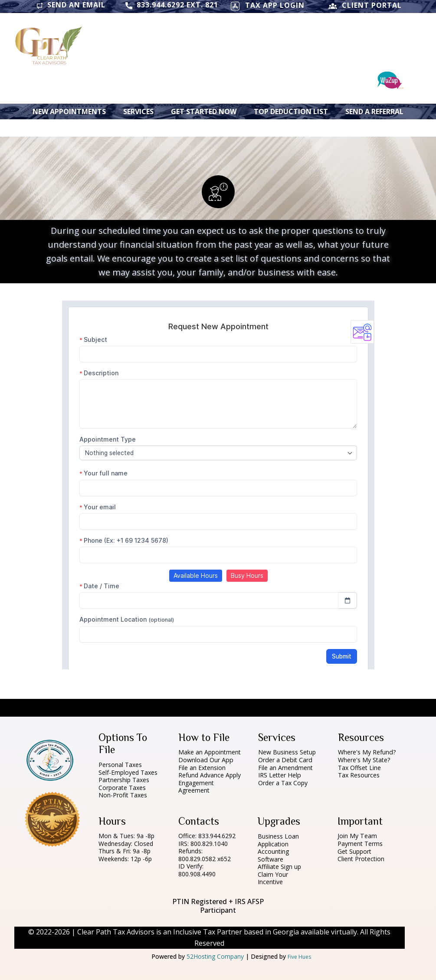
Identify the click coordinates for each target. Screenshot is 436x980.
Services (138, 111)
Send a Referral (374, 111)
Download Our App (206, 760)
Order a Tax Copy (283, 783)
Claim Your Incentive (273, 878)
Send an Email (71, 5)
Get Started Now (204, 111)
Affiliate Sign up (279, 867)
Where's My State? (365, 760)
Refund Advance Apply (210, 775)
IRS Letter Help (280, 775)
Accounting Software (273, 855)
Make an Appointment (210, 752)
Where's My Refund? (367, 752)
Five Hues (299, 957)
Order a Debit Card (285, 760)
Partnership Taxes (124, 780)
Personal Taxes (120, 765)
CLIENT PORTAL (365, 6)
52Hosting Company (215, 956)
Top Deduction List (291, 111)
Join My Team (357, 836)
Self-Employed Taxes (128, 772)
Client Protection (361, 859)
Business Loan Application (278, 840)
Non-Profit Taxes (123, 795)
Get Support (354, 851)
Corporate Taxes (122, 788)
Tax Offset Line (359, 768)
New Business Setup (287, 752)
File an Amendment (285, 768)
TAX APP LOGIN (267, 6)
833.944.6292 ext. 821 (172, 5)
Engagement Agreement (196, 787)
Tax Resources (359, 775)
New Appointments (69, 111)
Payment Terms (360, 844)
